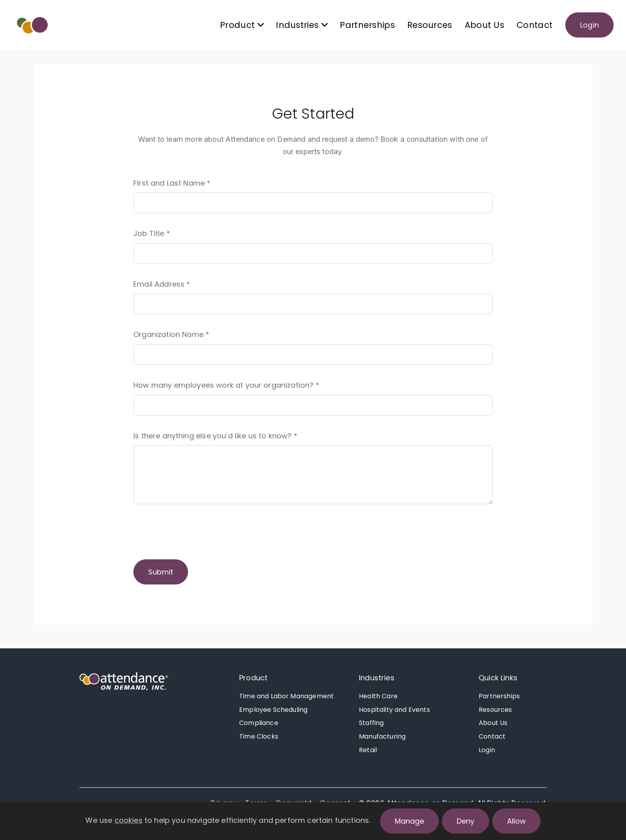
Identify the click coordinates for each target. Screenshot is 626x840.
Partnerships (367, 25)
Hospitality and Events (394, 710)
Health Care (378, 696)
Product (253, 678)
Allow (516, 821)
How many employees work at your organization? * (226, 385)
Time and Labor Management (286, 696)
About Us (484, 25)
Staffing (371, 723)
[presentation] (194, 534)
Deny (466, 821)
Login (589, 25)
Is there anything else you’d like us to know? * (215, 436)
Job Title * (152, 233)
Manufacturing (382, 736)
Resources (430, 25)
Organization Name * (171, 334)
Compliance (259, 723)
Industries (377, 678)
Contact (535, 25)
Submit (161, 572)
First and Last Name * (172, 183)
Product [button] (242, 25)
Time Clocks (259, 736)
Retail (368, 750)
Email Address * (162, 284)
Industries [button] (302, 25)
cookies (129, 820)
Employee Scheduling (273, 710)
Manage (409, 821)
